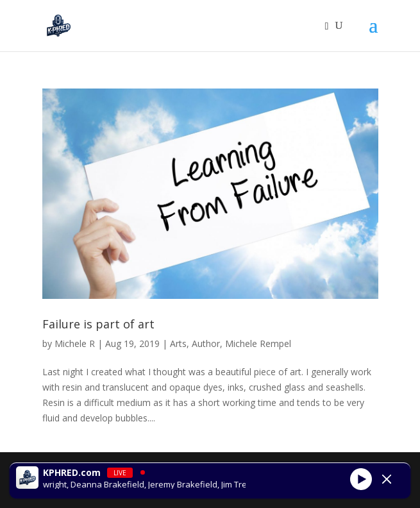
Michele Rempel (258, 343)
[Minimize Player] (387, 479)
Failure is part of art (98, 324)
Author (206, 343)
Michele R (75, 343)
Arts (178, 343)
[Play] (361, 479)
